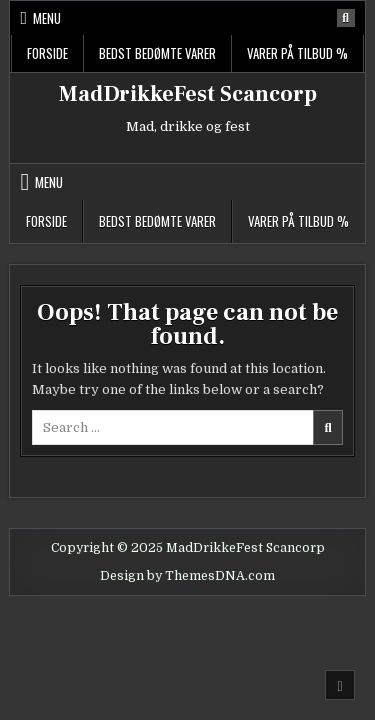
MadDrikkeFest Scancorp (188, 94)
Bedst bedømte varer (157, 53)
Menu (47, 18)
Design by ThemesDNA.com (187, 576)
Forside (47, 53)
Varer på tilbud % (297, 53)
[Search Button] (346, 18)
